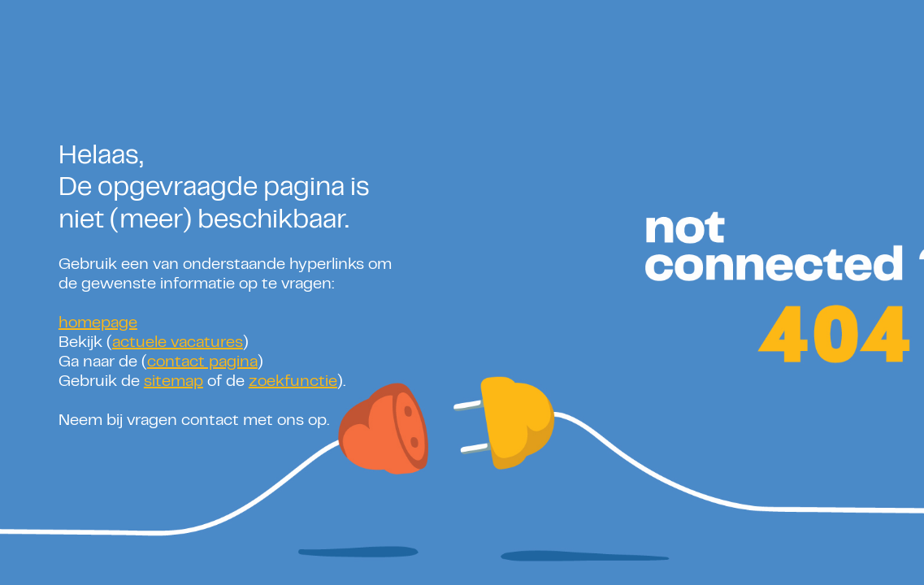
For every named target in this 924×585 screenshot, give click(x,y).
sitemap (174, 382)
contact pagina (202, 363)
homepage (98, 324)
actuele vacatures (178, 343)
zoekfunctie (293, 382)
